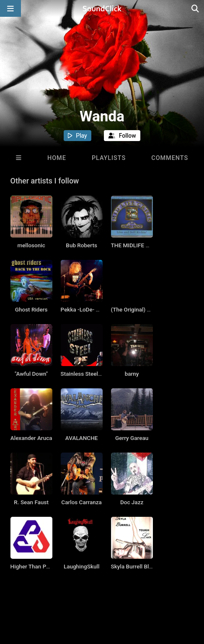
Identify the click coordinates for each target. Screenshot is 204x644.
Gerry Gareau (132, 438)
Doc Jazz (132, 502)
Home (57, 158)
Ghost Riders (31, 309)
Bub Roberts (81, 245)
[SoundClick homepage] (102, 8)
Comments (170, 158)
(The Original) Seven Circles (146, 309)
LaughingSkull (81, 566)
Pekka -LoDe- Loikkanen (91, 309)
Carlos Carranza (81, 502)
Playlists (109, 158)
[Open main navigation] (10, 8)
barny (132, 374)
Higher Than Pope (33, 566)
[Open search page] (196, 8)
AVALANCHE (82, 438)
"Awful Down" (31, 374)
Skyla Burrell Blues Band (142, 566)
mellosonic (31, 245)
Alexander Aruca (31, 438)
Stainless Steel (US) (86, 374)
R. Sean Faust (31, 502)
